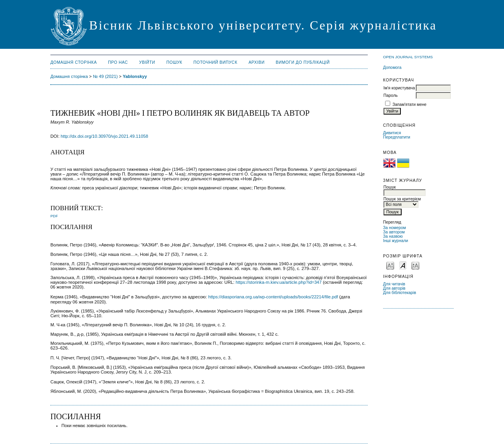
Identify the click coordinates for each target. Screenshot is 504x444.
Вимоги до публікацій (303, 62)
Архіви (257, 62)
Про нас (118, 62)
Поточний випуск (215, 62)
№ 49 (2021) (105, 76)
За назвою (393, 236)
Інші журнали (396, 241)
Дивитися (392, 133)
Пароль (391, 95)
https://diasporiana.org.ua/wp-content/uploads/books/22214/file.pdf (273, 297)
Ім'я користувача (399, 88)
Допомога (392, 68)
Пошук (174, 62)
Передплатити (397, 137)
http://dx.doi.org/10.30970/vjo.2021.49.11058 (104, 136)
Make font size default (403, 265)
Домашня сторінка (74, 62)
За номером (395, 228)
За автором (394, 232)
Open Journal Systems (408, 57)
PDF (54, 216)
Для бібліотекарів (400, 293)
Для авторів (394, 288)
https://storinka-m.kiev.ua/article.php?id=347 (278, 282)
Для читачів (394, 284)
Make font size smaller (390, 265)
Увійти (147, 62)
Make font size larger (415, 265)
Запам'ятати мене (409, 105)
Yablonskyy (135, 76)
